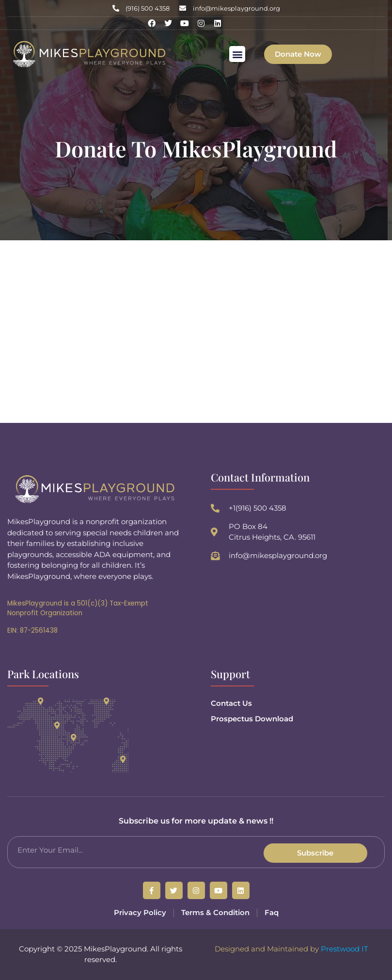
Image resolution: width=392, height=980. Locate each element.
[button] (237, 54)
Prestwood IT (345, 949)
